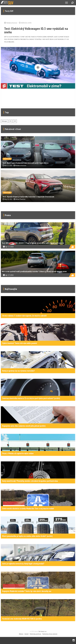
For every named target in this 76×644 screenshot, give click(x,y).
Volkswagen (4, 121)
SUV (15, 121)
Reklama (21, 634)
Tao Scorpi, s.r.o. (42, 631)
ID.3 (11, 121)
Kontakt (26, 634)
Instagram (74, 640)
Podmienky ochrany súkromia (50, 634)
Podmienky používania (35, 634)
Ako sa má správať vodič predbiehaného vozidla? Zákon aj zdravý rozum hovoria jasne (34, 271)
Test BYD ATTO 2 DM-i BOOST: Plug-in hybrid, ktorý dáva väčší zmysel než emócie (33, 243)
